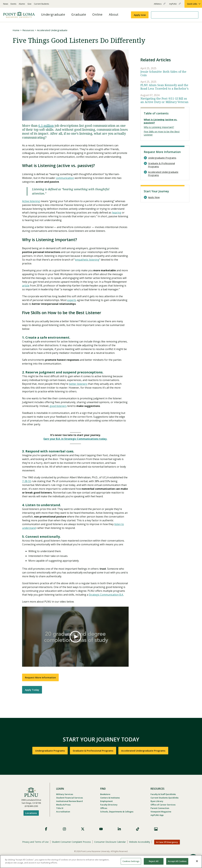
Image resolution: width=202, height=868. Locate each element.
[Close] (197, 861)
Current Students (41, 4)
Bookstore (105, 794)
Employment (106, 801)
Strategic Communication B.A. (106, 595)
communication (65, 178)
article (26, 286)
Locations (31, 813)
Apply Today (32, 690)
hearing (117, 213)
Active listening (31, 201)
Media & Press (63, 805)
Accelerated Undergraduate (52, 30)
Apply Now (154, 197)
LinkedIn (119, 829)
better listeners (78, 384)
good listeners (58, 406)
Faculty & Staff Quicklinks (163, 794)
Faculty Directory (109, 805)
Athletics (160, 5)
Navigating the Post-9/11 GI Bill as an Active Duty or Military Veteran (164, 100)
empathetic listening (87, 260)
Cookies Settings (131, 861)
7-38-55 (27, 481)
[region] (101, 862)
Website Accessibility (140, 842)
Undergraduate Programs (162, 158)
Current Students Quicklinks (165, 798)
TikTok (138, 829)
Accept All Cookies (177, 861)
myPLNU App (157, 815)
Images (156, 829)
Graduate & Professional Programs (161, 165)
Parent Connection (160, 808)
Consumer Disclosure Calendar (110, 842)
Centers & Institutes (110, 798)
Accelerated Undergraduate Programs (163, 174)
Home (16, 30)
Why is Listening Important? (159, 127)
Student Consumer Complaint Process (71, 842)
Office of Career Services (163, 805)
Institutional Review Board (69, 801)
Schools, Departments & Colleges (117, 812)
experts (72, 300)
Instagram (64, 829)
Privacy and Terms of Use (35, 842)
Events (13, 4)
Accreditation (63, 812)
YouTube (101, 829)
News (6, 4)
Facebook (46, 829)
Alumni (22, 4)
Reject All (154, 861)
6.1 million (46, 126)
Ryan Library (157, 801)
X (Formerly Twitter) (83, 829)
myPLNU (175, 5)
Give (29, 4)
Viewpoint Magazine (161, 812)
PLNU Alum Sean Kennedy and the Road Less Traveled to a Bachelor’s (165, 87)
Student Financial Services (70, 798)
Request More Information (40, 677)
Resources (28, 30)
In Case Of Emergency (167, 842)
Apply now (140, 15)
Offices (104, 808)
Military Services (65, 794)
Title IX (60, 808)
